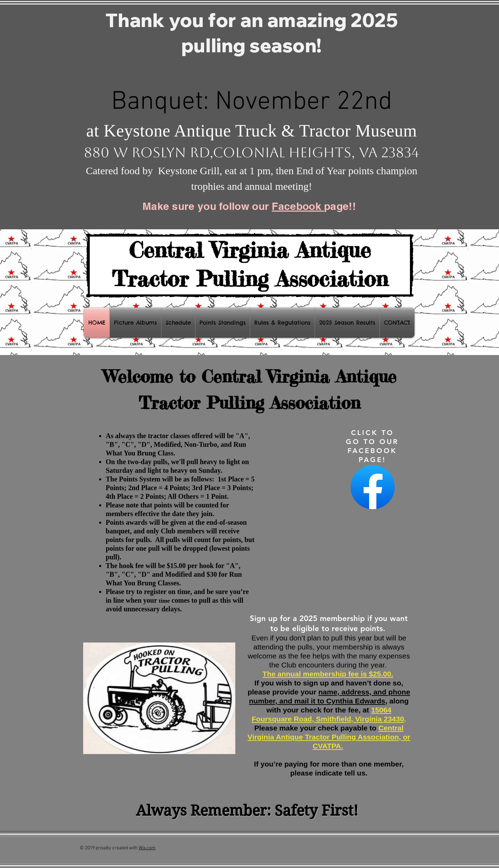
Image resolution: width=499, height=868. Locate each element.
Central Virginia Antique (250, 250)
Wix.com (147, 848)
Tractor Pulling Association (250, 278)
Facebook (298, 206)
